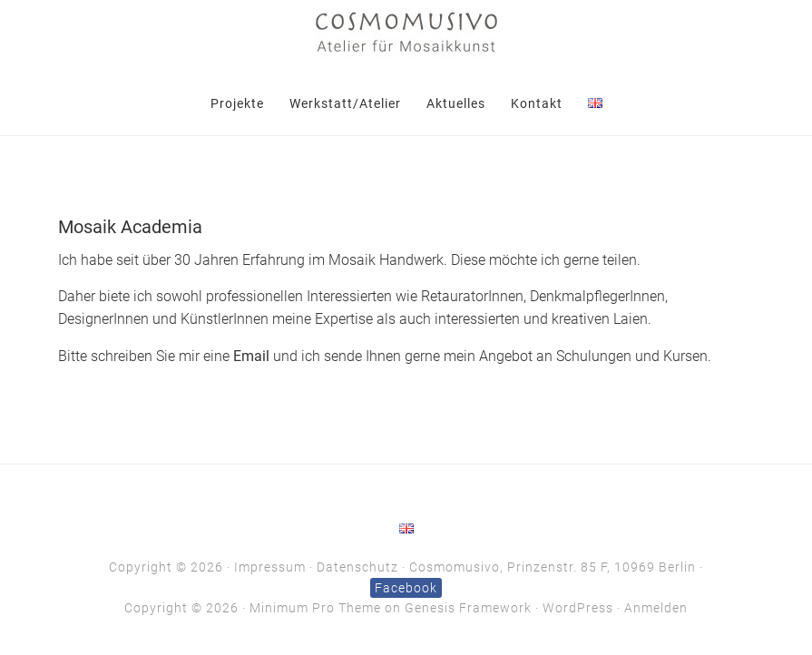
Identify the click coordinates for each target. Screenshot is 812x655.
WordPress (578, 608)
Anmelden (656, 608)
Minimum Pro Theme (315, 608)
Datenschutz (357, 567)
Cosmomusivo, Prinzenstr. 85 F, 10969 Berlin (553, 567)
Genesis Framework (468, 608)
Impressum (270, 567)
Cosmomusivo (406, 32)
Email (251, 357)
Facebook (406, 588)
